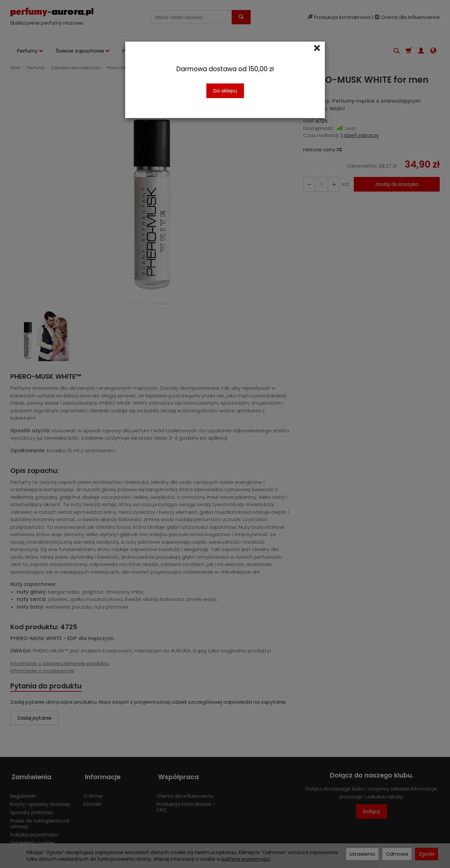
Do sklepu (225, 91)
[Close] (317, 48)
